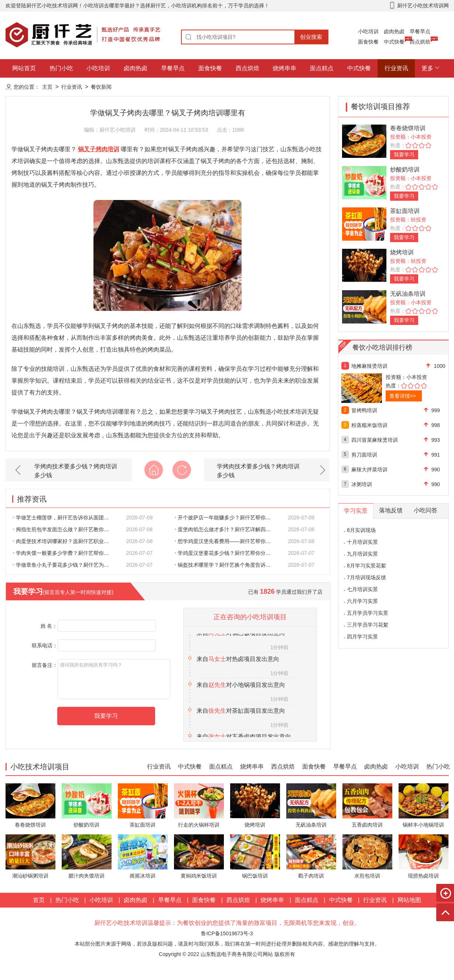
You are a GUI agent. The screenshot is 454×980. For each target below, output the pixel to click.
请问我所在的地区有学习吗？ (114, 679)
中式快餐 (394, 42)
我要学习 (404, 155)
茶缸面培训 (405, 211)
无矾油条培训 (408, 294)
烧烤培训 (402, 252)
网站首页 (24, 68)
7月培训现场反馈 (366, 577)
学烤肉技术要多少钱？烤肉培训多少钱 (76, 471)
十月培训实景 (362, 542)
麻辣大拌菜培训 (369, 469)
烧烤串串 (284, 68)
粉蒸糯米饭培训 (369, 425)
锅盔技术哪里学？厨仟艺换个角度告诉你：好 (227, 565)
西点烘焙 (420, 42)
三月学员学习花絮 (368, 625)
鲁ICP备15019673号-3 (227, 933)
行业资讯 (396, 68)
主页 (47, 87)
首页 (39, 900)
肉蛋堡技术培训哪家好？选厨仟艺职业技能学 (65, 541)
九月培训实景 (362, 554)
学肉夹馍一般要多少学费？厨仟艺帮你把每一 (65, 553)
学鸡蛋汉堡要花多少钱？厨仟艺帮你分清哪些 (227, 553)
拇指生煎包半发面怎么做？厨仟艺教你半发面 (65, 529)
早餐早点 (420, 31)
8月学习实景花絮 (366, 566)
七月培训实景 (362, 589)
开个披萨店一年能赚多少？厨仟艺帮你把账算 (227, 518)
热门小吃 (61, 68)
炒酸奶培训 (405, 169)
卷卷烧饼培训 (408, 128)
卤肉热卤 (394, 31)
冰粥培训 (362, 484)
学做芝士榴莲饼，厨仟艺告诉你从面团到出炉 (65, 518)
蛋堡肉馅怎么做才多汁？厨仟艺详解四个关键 (227, 529)
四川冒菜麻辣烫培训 (375, 440)
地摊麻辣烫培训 (369, 366)
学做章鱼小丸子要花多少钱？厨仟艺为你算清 (65, 565)
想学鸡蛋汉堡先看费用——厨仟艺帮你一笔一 (227, 541)
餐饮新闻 (101, 87)
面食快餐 (368, 42)
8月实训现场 (361, 530)
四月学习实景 (362, 637)
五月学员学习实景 (368, 613)
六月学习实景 (362, 601)
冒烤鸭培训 (364, 410)
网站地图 (409, 900)
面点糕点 (322, 68)
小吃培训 (368, 31)
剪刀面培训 (364, 455)
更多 (427, 68)
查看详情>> (403, 396)
